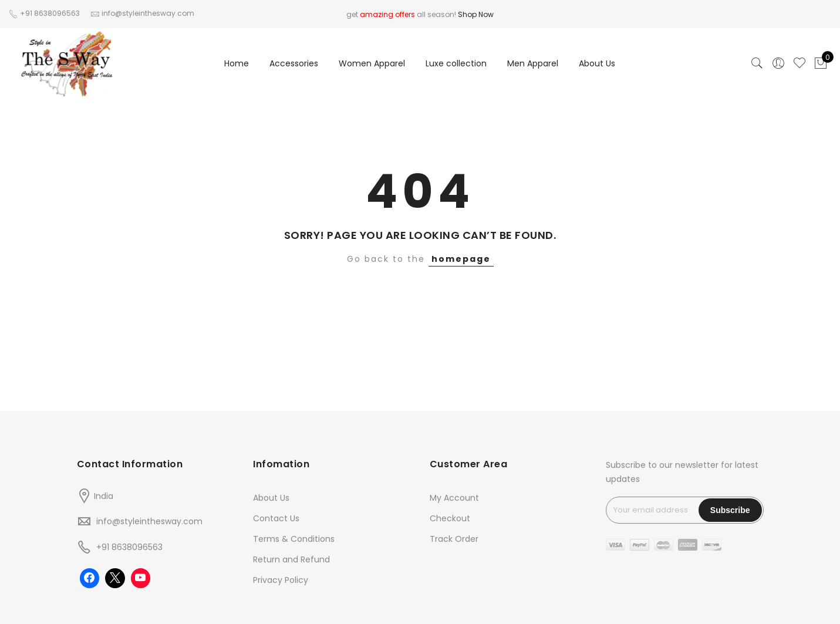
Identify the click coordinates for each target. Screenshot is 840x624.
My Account (454, 498)
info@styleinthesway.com (149, 521)
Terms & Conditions (294, 539)
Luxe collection (456, 63)
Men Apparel (533, 63)
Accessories (294, 63)
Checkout (450, 518)
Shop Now (476, 14)
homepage (461, 259)
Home (237, 63)
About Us (597, 63)
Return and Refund (291, 559)
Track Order (454, 539)
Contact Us (276, 518)
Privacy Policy (281, 580)
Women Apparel (372, 63)
